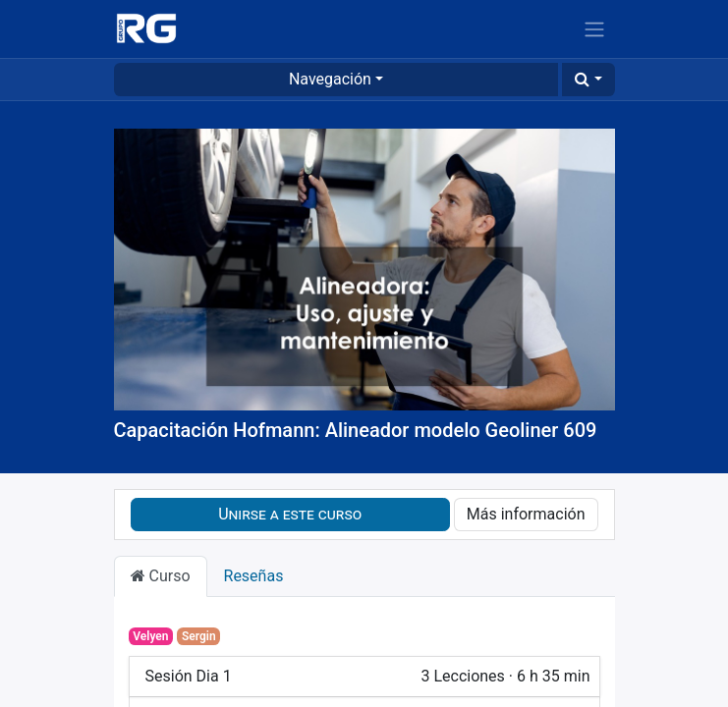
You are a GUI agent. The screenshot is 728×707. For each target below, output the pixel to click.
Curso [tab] (161, 576)
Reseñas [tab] (254, 576)
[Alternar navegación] (594, 29)
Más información (526, 514)
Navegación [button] (330, 79)
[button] (588, 80)
